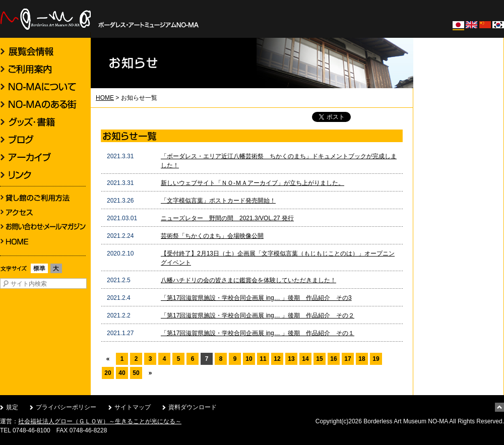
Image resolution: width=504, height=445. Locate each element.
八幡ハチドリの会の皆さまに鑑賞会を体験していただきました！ (248, 280)
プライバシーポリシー (66, 407)
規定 (12, 407)
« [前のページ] (108, 359)
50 (136, 373)
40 (122, 373)
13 (291, 359)
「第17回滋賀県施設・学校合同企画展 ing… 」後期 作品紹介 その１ (258, 333)
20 (108, 373)
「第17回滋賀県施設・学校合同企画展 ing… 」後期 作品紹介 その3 (256, 298)
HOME (105, 98)
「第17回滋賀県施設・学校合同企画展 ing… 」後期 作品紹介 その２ (258, 315)
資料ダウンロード (193, 407)
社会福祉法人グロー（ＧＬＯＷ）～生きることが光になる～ (100, 421)
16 (333, 359)
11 (263, 359)
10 (249, 359)
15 (319, 359)
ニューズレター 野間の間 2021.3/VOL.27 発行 (227, 218)
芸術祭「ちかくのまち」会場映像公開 (212, 236)
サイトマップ (133, 407)
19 (376, 359)
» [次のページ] (150, 373)
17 (348, 359)
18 (362, 359)
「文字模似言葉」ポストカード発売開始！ (218, 201)
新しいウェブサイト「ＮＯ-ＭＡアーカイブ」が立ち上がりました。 (253, 183)
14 (305, 359)
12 (277, 359)
